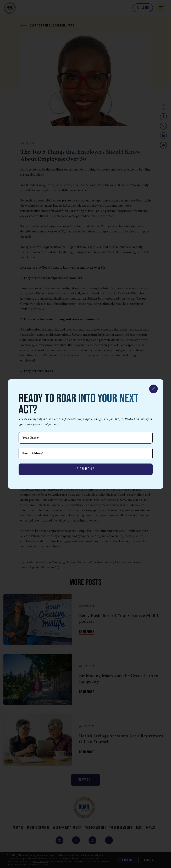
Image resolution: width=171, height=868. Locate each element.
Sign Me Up (86, 469)
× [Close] (153, 389)
